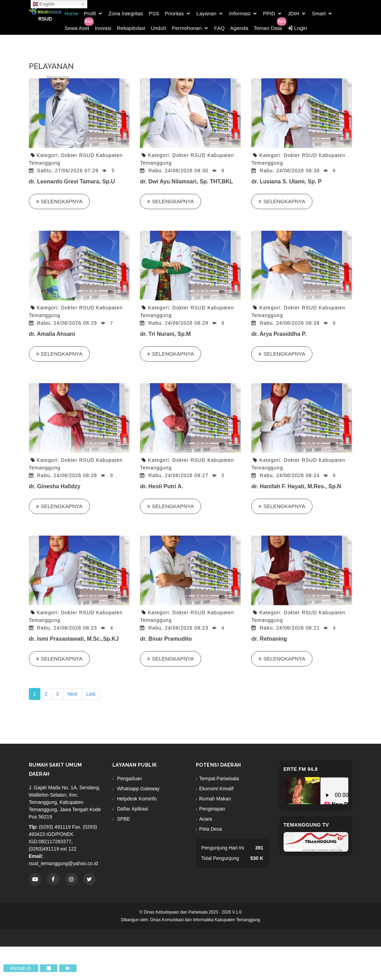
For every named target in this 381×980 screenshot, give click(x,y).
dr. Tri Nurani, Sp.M (165, 334)
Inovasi (103, 28)
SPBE (123, 819)
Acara (206, 819)
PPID (269, 13)
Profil (90, 13)
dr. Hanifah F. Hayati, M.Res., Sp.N (296, 486)
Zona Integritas (126, 13)
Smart (319, 13)
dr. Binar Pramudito (166, 639)
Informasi (240, 13)
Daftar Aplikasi (132, 809)
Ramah (21, 968)
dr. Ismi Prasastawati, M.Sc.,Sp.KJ (74, 639)
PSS (154, 13)
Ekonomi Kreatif (217, 789)
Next (73, 694)
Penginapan (212, 809)
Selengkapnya (59, 201)
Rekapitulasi (131, 28)
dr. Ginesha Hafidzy (55, 486)
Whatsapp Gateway (138, 789)
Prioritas (174, 13)
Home (71, 13)
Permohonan (187, 28)
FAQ (220, 28)
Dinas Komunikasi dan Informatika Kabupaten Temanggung (205, 920)
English (44, 4)
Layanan (207, 13)
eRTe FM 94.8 (301, 769)
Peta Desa (211, 829)
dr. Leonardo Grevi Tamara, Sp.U (72, 181)
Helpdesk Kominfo (136, 799)
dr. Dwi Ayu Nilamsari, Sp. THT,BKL (186, 181)
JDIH (293, 13)
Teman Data (268, 28)
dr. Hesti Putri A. (161, 486)
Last (91, 694)
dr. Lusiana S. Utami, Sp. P (286, 181)
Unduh (158, 28)
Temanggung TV (306, 825)
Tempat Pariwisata (219, 779)
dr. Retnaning (269, 639)
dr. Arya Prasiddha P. (279, 334)
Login (297, 28)
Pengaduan (129, 779)
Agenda (239, 28)
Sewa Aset (77, 28)
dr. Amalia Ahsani (52, 334)
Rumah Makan (215, 799)
